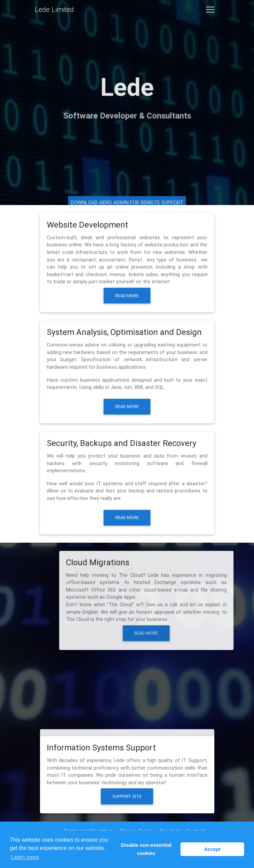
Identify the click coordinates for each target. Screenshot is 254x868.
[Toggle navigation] (210, 11)
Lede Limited (54, 11)
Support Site (127, 796)
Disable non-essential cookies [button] (146, 849)
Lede (127, 84)
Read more (127, 296)
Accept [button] (212, 849)
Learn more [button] (25, 857)
